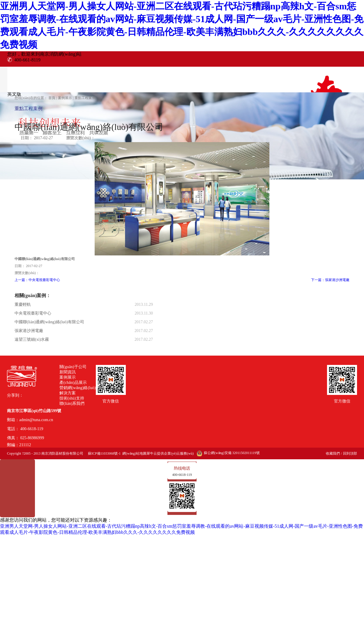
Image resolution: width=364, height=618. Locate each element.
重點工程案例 (85, 98)
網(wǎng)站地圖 (134, 453)
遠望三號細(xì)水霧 (32, 339)
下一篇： (330, 280)
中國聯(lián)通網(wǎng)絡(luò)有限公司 (49, 322)
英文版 (14, 94)
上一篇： (37, 280)
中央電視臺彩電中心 (33, 313)
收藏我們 (333, 453)
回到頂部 (350, 453)
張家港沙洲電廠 (29, 331)
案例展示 (65, 98)
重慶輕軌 (23, 304)
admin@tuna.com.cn (36, 420)
